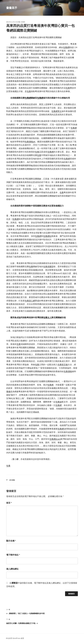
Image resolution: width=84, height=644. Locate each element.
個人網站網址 (12, 569)
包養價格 (68, 371)
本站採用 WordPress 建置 (15, 638)
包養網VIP (62, 429)
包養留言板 (63, 365)
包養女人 (47, 318)
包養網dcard (55, 439)
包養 (68, 88)
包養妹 (59, 402)
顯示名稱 (11, 541)
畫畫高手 (12, 8)
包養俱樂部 (48, 267)
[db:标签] (12, 480)
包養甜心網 (30, 301)
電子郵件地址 (13, 555)
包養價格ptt (30, 142)
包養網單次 (57, 111)
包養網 (66, 47)
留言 (9, 503)
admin (23, 22)
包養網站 (47, 236)
